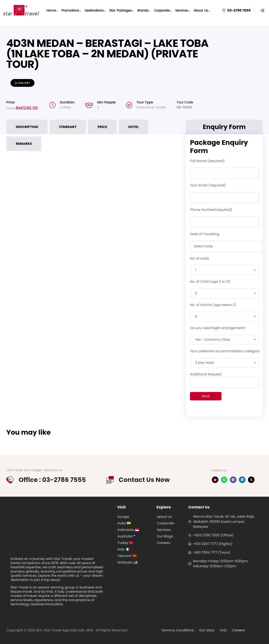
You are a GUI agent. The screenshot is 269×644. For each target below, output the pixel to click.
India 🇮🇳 (124, 523)
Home (51, 10)
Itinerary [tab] (68, 127)
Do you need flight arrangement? (218, 328)
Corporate (162, 10)
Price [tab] (102, 127)
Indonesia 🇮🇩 (128, 530)
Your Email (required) (208, 185)
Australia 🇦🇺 (127, 536)
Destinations (94, 10)
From (11, 108)
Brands (143, 10)
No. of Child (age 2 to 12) (210, 282)
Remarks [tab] (24, 144)
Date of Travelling (205, 234)
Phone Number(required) (211, 210)
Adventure (145, 107)
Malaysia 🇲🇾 (128, 562)
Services (182, 10)
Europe (123, 517)
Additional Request (225, 378)
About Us (201, 10)
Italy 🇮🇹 (124, 549)
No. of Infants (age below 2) (213, 305)
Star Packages (121, 10)
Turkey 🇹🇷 (125, 543)
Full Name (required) (207, 161)
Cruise (161, 107)
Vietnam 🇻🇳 (127, 556)
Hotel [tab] (133, 127)
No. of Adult (200, 258)
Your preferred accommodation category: (225, 351)
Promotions (70, 10)
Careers (163, 543)
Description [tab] (27, 127)
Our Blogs (165, 536)
